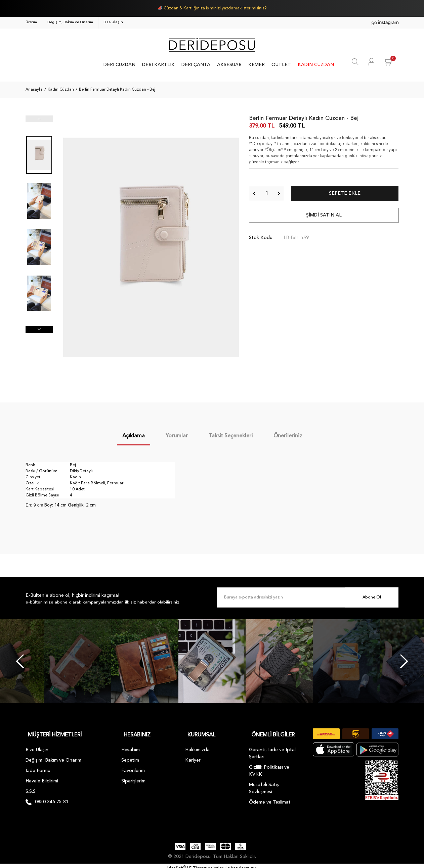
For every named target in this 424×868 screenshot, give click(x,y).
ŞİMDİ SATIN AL (324, 215)
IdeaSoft (177, 863)
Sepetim (130, 755)
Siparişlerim (133, 776)
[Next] (404, 661)
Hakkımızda (197, 745)
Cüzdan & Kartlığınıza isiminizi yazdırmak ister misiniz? (215, 8)
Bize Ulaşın (113, 22)
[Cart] (389, 62)
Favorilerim (133, 766)
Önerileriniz (288, 436)
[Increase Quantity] (279, 194)
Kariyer (193, 755)
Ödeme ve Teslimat (270, 797)
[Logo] (212, 45)
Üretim (31, 22)
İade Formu (38, 766)
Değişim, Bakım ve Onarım (70, 22)
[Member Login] (371, 62)
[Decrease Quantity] (254, 194)
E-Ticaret (198, 863)
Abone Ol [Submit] (372, 597)
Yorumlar (177, 436)
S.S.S (31, 786)
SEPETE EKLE (345, 193)
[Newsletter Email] (308, 597)
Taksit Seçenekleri (231, 436)
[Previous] (20, 661)
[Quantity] (267, 194)
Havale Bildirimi (42, 776)
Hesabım (131, 745)
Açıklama (134, 436)
